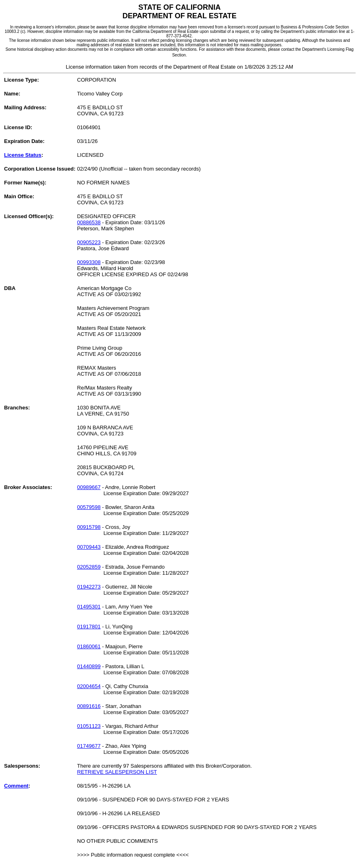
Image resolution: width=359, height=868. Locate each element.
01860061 (89, 646)
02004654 (89, 686)
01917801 (89, 627)
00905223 (89, 242)
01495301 (89, 607)
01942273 (89, 587)
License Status (23, 155)
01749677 (89, 746)
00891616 (89, 706)
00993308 (89, 262)
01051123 (89, 726)
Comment (16, 786)
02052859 (89, 567)
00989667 (89, 487)
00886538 (89, 222)
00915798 (89, 527)
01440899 (89, 666)
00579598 (89, 507)
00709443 (89, 547)
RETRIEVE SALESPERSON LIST (117, 772)
